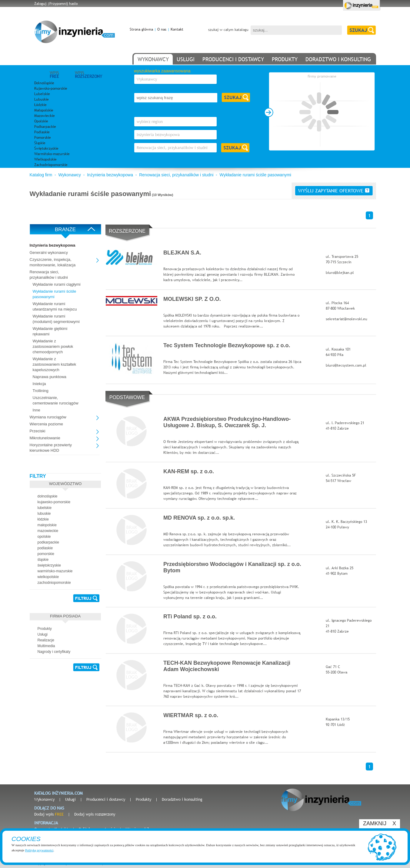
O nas (162, 29)
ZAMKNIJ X (380, 823)
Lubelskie (42, 94)
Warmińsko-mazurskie (52, 154)
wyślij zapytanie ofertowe (334, 191)
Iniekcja (39, 384)
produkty (285, 59)
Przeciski (38, 431)
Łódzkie (40, 105)
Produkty (143, 799)
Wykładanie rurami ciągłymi (57, 284)
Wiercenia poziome (47, 424)
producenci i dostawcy (233, 59)
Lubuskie (42, 99)
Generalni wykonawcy (49, 253)
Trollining (41, 391)
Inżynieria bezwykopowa (110, 175)
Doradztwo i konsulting (182, 799)
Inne (37, 410)
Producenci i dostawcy (106, 799)
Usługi (70, 799)
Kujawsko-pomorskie (51, 88)
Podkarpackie (45, 127)
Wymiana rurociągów (48, 417)
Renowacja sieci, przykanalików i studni (176, 175)
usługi (186, 59)
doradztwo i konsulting (338, 59)
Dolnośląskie (44, 83)
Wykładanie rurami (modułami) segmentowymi (56, 319)
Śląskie (40, 143)
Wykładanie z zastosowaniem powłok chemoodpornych (53, 346)
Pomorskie (43, 138)
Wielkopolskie (45, 159)
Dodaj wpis (49, 814)
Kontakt (177, 29)
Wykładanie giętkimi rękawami (50, 331)
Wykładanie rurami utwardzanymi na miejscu (55, 306)
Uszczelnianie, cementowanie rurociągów (56, 400)
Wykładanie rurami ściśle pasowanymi (255, 175)
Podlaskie (42, 132)
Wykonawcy (70, 175)
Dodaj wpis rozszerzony (95, 814)
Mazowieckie (45, 116)
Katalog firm (41, 175)
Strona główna (141, 29)
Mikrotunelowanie (45, 438)
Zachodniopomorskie (51, 165)
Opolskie (41, 121)
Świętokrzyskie (46, 148)
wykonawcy (153, 59)
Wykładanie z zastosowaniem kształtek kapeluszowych (55, 364)
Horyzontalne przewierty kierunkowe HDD (51, 448)
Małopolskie (44, 110)
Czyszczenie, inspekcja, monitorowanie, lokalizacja (53, 262)
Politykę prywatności (39, 850)
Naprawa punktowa (50, 377)
